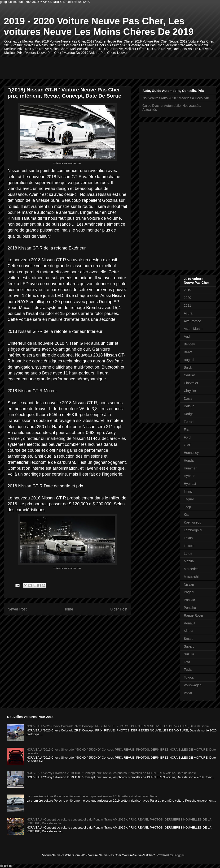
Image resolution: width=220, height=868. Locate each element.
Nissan (189, 584)
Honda (189, 460)
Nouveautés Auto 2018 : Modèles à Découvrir (176, 98)
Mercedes (191, 569)
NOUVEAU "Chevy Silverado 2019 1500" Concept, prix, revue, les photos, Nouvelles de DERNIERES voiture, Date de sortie (111, 773)
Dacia (188, 399)
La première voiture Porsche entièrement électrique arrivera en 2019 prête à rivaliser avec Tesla (92, 796)
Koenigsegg (193, 522)
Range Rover (194, 615)
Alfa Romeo (192, 321)
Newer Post (17, 609)
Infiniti (188, 491)
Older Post (119, 609)
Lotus (188, 553)
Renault (189, 623)
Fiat (187, 430)
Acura (188, 313)
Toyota (189, 677)
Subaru (189, 646)
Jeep (187, 507)
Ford (187, 437)
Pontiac (189, 600)
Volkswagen (193, 685)
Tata (187, 662)
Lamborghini (193, 530)
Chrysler (190, 391)
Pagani (189, 592)
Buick (188, 367)
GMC (188, 445)
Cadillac (190, 375)
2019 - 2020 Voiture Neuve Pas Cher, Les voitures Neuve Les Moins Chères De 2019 (99, 26)
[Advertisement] (93, 68)
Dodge (189, 414)
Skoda (189, 631)
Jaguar (189, 499)
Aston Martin (193, 329)
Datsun (189, 406)
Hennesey (191, 453)
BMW (188, 352)
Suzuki (189, 654)
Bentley (189, 344)
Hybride (189, 476)
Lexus (188, 538)
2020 (187, 298)
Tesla (188, 670)
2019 (187, 290)
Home (68, 609)
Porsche (190, 608)
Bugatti (189, 360)
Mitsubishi (191, 577)
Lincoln (189, 546)
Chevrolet (191, 383)
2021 (187, 305)
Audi (187, 336)
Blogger (179, 855)
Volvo (188, 693)
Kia (186, 515)
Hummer (190, 468)
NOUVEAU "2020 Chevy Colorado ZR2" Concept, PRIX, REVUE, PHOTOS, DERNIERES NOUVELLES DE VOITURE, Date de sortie (118, 726)
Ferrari (189, 422)
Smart (188, 639)
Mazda (189, 561)
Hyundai (190, 484)
